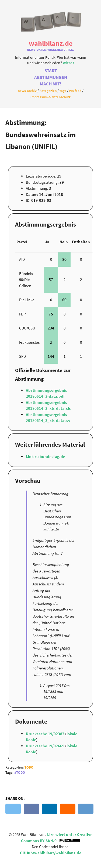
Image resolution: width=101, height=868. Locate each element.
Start (51, 71)
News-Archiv (27, 91)
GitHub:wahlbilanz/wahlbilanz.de (51, 853)
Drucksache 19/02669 (46, 746)
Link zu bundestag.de (46, 456)
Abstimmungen (51, 77)
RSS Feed (75, 91)
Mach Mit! (51, 84)
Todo (29, 767)
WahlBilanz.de (51, 43)
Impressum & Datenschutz (50, 97)
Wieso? (68, 63)
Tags (63, 91)
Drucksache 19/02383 (46, 734)
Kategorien (48, 91)
